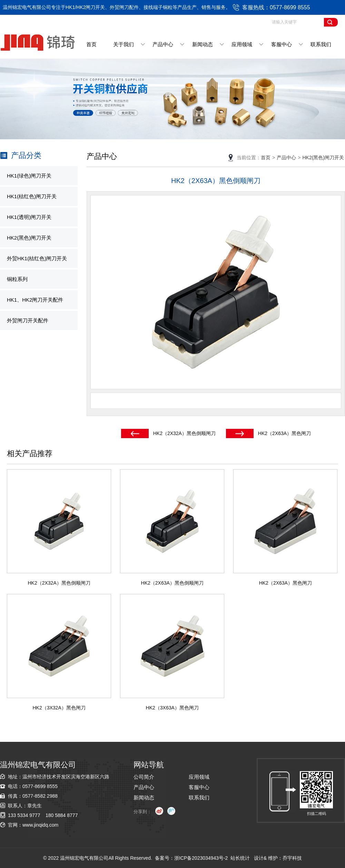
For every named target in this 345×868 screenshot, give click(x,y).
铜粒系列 (17, 279)
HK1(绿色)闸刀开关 (29, 176)
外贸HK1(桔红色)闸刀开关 (37, 258)
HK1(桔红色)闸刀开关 (32, 196)
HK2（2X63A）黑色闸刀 (284, 433)
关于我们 (124, 44)
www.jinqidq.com (40, 825)
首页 (91, 44)
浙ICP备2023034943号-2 (201, 858)
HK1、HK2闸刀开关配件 (35, 300)
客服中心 (282, 44)
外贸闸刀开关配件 (28, 320)
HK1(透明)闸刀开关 (29, 217)
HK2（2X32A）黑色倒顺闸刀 (184, 433)
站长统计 (240, 858)
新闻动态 (203, 44)
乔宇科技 (292, 858)
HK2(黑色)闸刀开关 (29, 238)
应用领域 (242, 44)
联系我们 (321, 44)
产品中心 (163, 44)
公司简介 (144, 777)
